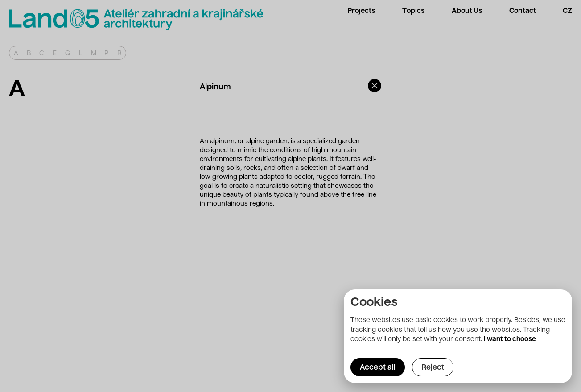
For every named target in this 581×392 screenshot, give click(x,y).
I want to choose (510, 339)
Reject (433, 368)
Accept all (378, 368)
